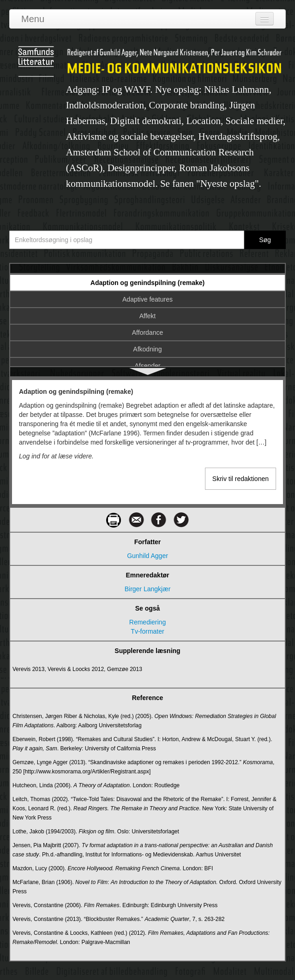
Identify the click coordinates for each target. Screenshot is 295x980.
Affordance (147, 333)
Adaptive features (147, 299)
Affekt (148, 316)
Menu (33, 19)
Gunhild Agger (147, 556)
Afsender (147, 366)
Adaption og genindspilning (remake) (147, 283)
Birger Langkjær (148, 589)
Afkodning (147, 349)
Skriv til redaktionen (241, 479)
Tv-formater (147, 631)
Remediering (147, 622)
